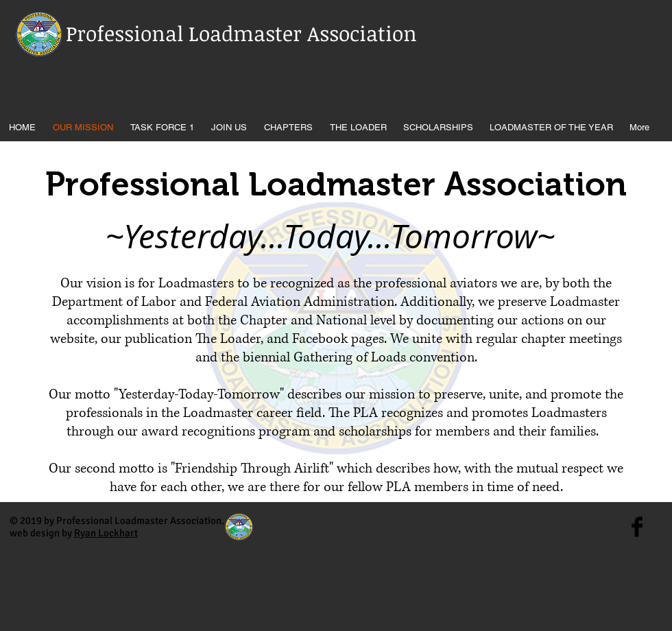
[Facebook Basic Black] (637, 527)
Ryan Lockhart (106, 533)
